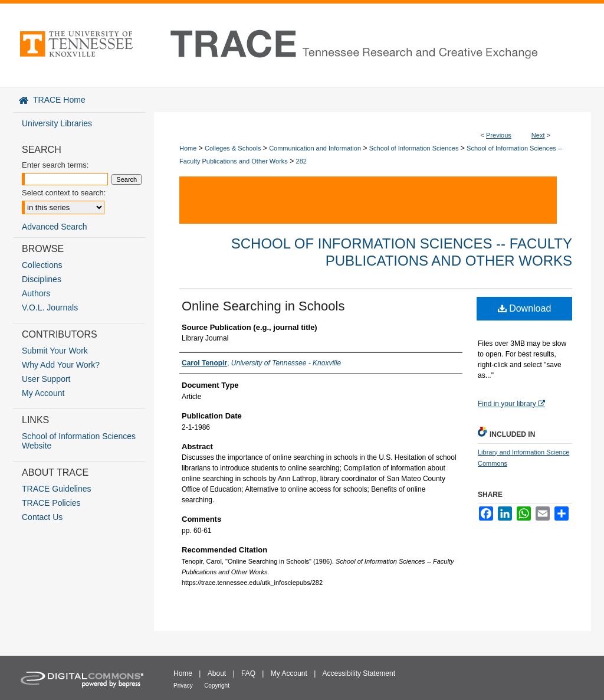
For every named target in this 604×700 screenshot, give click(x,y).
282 (301, 161)
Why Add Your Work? (61, 365)
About (217, 673)
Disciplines (42, 279)
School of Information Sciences (414, 148)
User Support (46, 379)
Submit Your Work (55, 351)
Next (538, 135)
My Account (43, 393)
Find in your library (511, 404)
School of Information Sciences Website (79, 441)
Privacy (183, 686)
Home (188, 148)
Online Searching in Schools (263, 306)
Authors (36, 293)
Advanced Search (55, 227)
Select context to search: (64, 193)
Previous (499, 135)
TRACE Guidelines (57, 489)
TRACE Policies (51, 503)
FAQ (248, 673)
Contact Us (42, 517)
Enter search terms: (55, 165)
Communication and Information (315, 148)
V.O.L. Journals (50, 308)
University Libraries (57, 123)
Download (525, 308)
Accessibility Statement (359, 673)
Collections (42, 265)
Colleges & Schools (233, 148)
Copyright (217, 686)
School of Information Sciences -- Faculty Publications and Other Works (402, 252)
